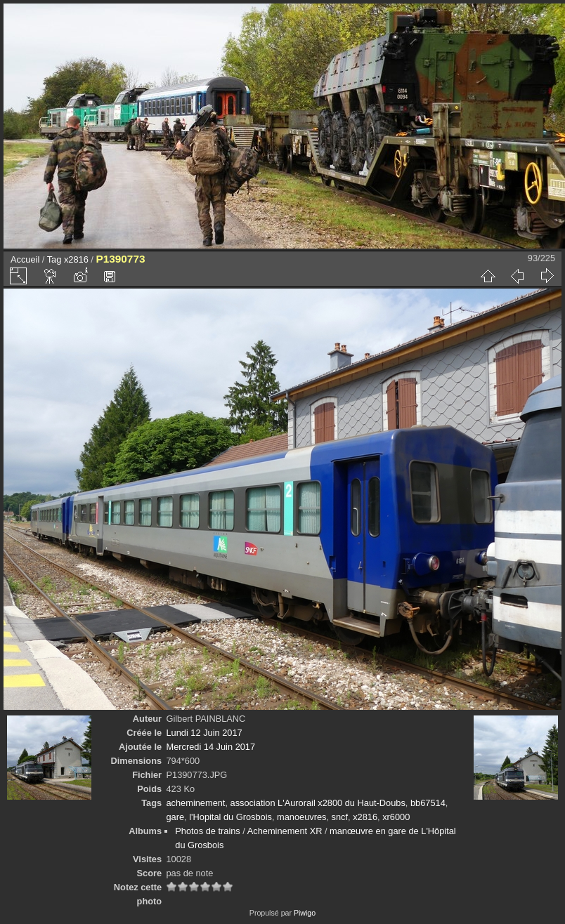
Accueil (25, 259)
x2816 (76, 259)
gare (175, 817)
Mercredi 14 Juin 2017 (210, 747)
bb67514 (428, 803)
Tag (54, 259)
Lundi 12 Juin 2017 (204, 733)
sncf (340, 817)
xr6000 (396, 817)
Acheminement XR (285, 831)
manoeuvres (301, 817)
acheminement (195, 803)
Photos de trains (207, 831)
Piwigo (305, 913)
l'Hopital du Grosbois (230, 817)
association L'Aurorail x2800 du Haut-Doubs (318, 803)
